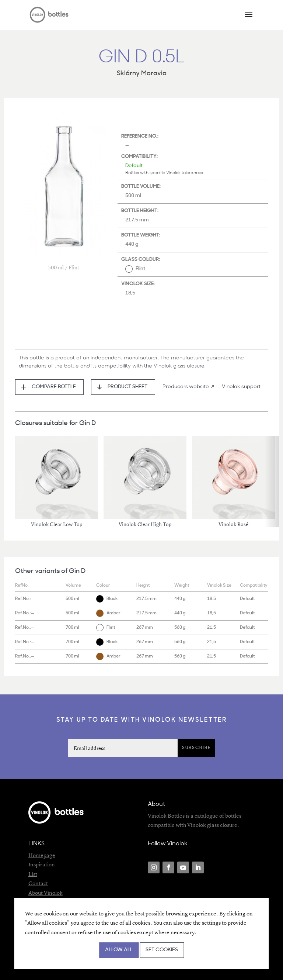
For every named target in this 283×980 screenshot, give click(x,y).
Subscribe (196, 748)
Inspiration (42, 864)
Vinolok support (241, 387)
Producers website (186, 387)
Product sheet (127, 387)
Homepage (42, 855)
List (33, 874)
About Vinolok (46, 893)
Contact (38, 883)
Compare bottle (54, 387)
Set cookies (162, 950)
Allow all (119, 950)
